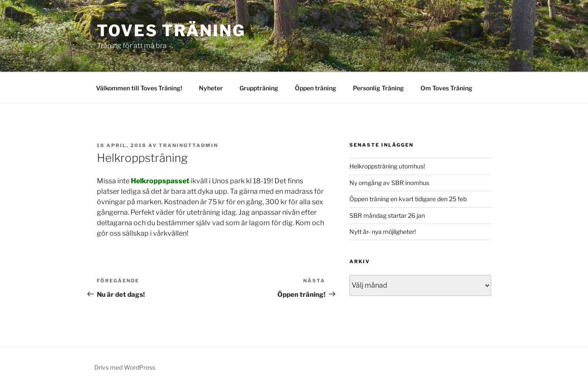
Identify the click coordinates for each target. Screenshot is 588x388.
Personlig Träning (378, 88)
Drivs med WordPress (125, 367)
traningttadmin (188, 145)
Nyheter (211, 88)
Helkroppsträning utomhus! (387, 166)
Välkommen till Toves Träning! (139, 88)
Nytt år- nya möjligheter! (383, 232)
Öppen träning (316, 88)
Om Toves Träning (446, 88)
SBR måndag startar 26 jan (387, 215)
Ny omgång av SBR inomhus (389, 183)
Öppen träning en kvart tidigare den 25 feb (408, 199)
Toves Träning (171, 31)
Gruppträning (259, 88)
